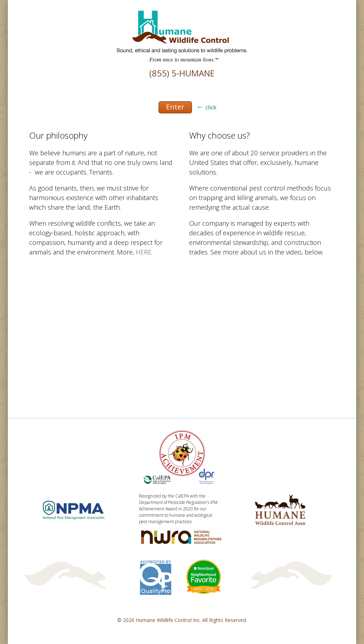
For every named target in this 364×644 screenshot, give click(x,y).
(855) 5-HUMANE (182, 73)
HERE (144, 252)
